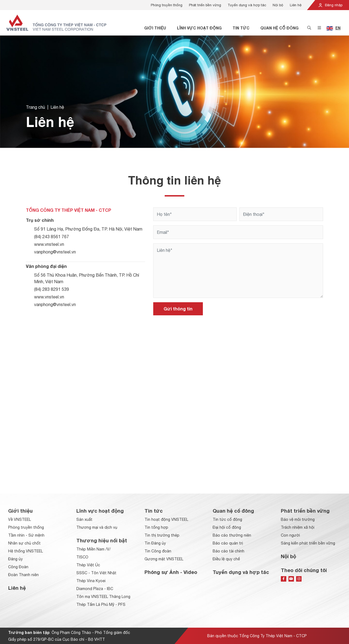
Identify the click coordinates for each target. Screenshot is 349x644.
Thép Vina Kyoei (91, 581)
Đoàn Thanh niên (23, 575)
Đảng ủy (15, 559)
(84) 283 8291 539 (52, 289)
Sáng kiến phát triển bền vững (308, 543)
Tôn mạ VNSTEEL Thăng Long (103, 597)
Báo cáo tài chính (228, 551)
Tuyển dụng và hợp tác (247, 5)
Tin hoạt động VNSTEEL (166, 519)
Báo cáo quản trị (228, 543)
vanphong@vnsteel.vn (55, 252)
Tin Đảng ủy (155, 543)
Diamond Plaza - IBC (95, 589)
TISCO (82, 557)
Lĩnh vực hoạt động (199, 28)
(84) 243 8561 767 (52, 237)
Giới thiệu (155, 28)
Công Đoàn (18, 567)
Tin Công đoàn (158, 551)
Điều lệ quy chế (226, 559)
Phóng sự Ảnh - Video (171, 572)
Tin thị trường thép (162, 535)
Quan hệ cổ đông (279, 28)
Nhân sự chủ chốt (24, 543)
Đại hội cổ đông (227, 527)
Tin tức (241, 28)
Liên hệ (296, 5)
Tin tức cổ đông (227, 519)
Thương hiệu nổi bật (102, 540)
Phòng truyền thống (167, 5)
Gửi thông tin (178, 309)
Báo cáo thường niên (232, 535)
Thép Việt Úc (88, 565)
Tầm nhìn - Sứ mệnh (26, 535)
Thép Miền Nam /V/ (94, 549)
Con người (290, 535)
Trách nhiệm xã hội (298, 527)
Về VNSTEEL (19, 519)
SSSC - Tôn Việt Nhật (96, 573)
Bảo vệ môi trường (298, 519)
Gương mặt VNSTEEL (164, 559)
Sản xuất (84, 519)
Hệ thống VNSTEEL (25, 551)
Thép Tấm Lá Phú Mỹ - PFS (101, 604)
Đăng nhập (330, 5)
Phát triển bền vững (205, 5)
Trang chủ (35, 107)
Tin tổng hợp (156, 527)
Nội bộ (278, 5)
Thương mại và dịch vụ (97, 527)
